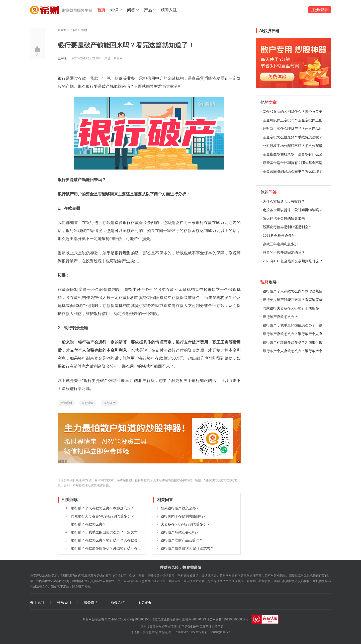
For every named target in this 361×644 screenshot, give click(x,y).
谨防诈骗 (144, 602)
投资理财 (66, 403)
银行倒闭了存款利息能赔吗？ (184, 516)
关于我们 (37, 602)
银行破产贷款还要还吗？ (180, 532)
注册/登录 (320, 10)
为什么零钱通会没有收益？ (284, 201)
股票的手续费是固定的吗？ (284, 253)
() (38, 54)
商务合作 (118, 602)
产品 (148, 10)
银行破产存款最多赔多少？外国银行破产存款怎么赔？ (113, 548)
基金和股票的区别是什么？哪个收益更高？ (296, 112)
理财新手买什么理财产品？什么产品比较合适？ (300, 129)
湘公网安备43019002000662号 (227, 619)
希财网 (62, 30)
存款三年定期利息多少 (280, 244)
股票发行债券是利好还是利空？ (287, 227)
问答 (131, 10)
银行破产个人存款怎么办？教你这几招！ (103, 508)
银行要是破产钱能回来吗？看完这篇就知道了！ (300, 300)
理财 (84, 30)
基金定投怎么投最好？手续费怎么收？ (293, 137)
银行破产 (110, 403)
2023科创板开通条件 (279, 235)
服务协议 (91, 602)
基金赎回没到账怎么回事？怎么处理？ (293, 171)
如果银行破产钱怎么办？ (180, 508)
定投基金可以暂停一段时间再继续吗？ (293, 210)
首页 (101, 10)
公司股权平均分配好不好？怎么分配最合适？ (298, 146)
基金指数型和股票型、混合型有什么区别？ (296, 154)
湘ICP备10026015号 (137, 619)
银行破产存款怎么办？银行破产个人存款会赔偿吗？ (111, 540)
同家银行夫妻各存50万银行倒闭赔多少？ (103, 516)
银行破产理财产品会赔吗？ (182, 540)
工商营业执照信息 (212, 627)
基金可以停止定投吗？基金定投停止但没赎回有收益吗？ (307, 120)
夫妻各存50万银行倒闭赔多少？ (186, 524)
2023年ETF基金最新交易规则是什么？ (293, 261)
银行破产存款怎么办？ (88, 524)
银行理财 (88, 403)
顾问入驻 (169, 10)
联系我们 (64, 602)
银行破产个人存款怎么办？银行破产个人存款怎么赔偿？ (307, 351)
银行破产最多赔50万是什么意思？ (187, 548)
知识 (114, 10)
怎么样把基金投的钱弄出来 (284, 218)
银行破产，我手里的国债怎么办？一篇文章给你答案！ (113, 532)
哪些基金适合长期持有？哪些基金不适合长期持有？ (303, 163)
